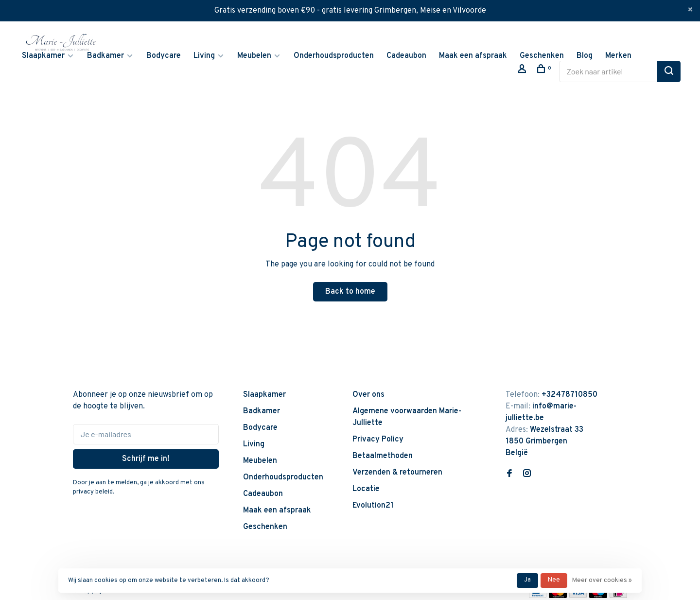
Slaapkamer (43, 56)
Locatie (366, 489)
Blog (585, 56)
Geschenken (542, 56)
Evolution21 (373, 506)
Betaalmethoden (383, 456)
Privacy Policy (378, 440)
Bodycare (164, 56)
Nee (554, 580)
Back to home (350, 292)
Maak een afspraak (473, 56)
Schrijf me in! (146, 459)
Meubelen (254, 56)
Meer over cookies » (602, 581)
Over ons (368, 395)
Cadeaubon (406, 56)
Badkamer (105, 56)
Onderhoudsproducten (334, 56)
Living (204, 56)
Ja (527, 580)
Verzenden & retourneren (397, 473)
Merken (618, 56)
